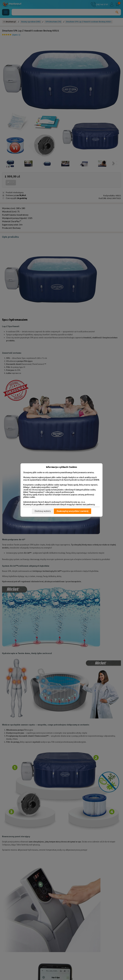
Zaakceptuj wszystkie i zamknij (72, 511)
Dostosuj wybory (43, 511)
